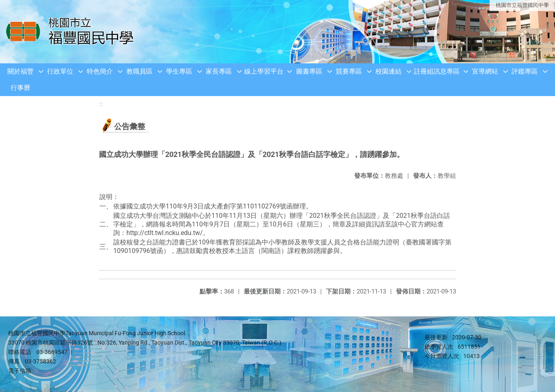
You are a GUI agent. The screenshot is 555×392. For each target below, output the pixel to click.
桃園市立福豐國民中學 (522, 5)
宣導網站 (485, 71)
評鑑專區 (525, 71)
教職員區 (139, 71)
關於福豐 (20, 71)
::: (101, 104)
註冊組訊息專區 (437, 71)
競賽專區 (349, 71)
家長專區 (219, 71)
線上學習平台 (264, 71)
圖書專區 (309, 71)
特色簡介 (100, 71)
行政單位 (60, 71)
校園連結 (389, 71)
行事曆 (20, 88)
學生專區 (179, 71)
